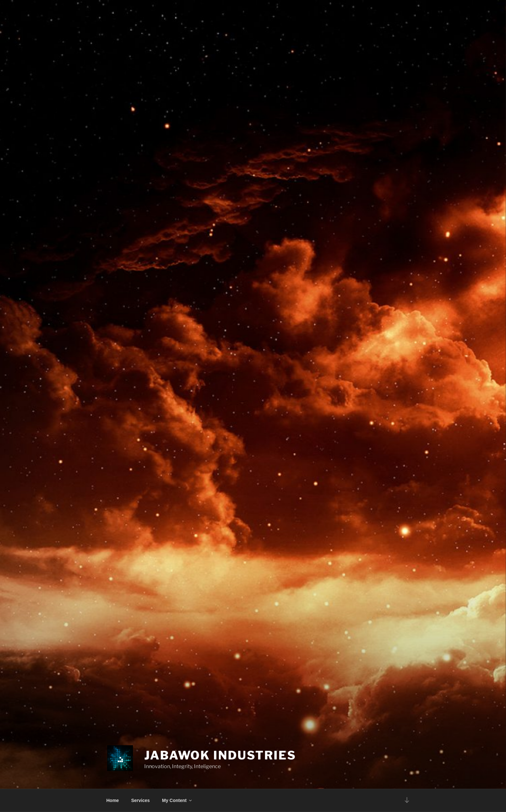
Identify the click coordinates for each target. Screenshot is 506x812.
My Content (177, 800)
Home (113, 800)
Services (140, 800)
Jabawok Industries (220, 755)
